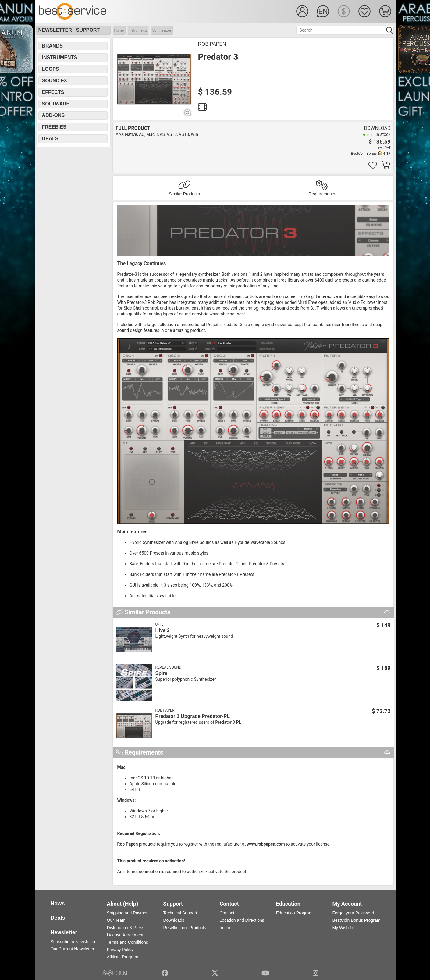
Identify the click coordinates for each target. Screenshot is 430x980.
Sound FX (55, 81)
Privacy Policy (120, 950)
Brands (52, 46)
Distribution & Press (126, 928)
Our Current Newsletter (73, 949)
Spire (162, 673)
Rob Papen (212, 44)
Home (119, 30)
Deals (50, 138)
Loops (51, 69)
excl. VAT (384, 148)
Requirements (322, 194)
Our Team (116, 920)
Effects (53, 92)
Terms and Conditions (128, 942)
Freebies (54, 127)
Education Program (294, 913)
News (58, 904)
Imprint (226, 928)
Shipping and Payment (128, 913)
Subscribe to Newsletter (73, 942)
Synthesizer (162, 30)
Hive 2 (163, 630)
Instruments (138, 30)
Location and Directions (242, 920)
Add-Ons (53, 115)
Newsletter (55, 30)
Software (56, 104)
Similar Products (184, 194)
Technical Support (180, 913)
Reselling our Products (185, 928)
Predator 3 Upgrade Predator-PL (193, 716)
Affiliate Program (123, 957)
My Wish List (345, 928)
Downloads (174, 920)
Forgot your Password (353, 913)
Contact (227, 913)
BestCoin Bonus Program (357, 920)
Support (88, 30)
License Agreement (125, 935)
